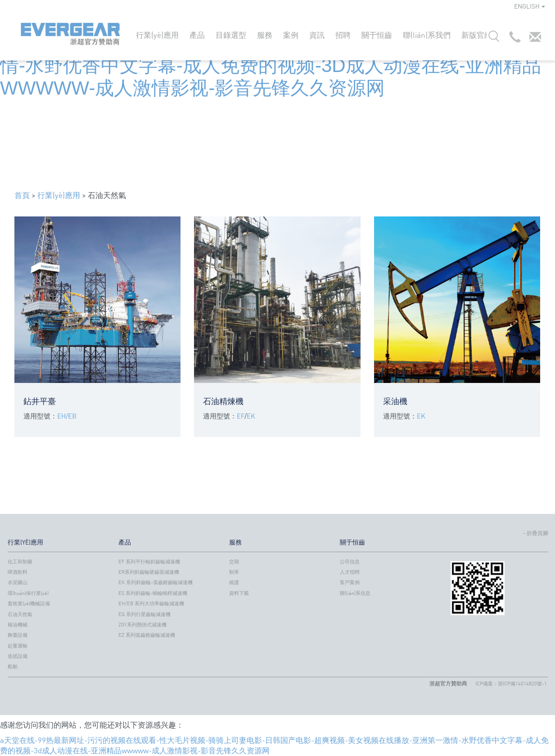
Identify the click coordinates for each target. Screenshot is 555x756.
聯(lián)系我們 (427, 35)
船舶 (13, 666)
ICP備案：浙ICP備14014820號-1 (511, 684)
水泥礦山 (18, 582)
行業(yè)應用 (157, 35)
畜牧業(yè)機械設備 (29, 603)
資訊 (317, 35)
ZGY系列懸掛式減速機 (142, 625)
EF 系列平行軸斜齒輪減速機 (149, 562)
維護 (234, 582)
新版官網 (477, 35)
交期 (234, 562)
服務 (265, 35)
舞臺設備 (18, 635)
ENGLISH (530, 6)
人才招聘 (350, 572)
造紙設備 (18, 656)
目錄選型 (231, 35)
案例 (291, 35)
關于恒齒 (377, 35)
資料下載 (239, 593)
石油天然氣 (20, 614)
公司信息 (350, 562)
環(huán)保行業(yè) (28, 593)
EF (241, 416)
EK (251, 416)
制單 (234, 572)
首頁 (22, 195)
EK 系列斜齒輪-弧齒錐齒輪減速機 (156, 582)
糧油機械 (18, 625)
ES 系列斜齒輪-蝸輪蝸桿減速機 (153, 593)
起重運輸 (18, 646)
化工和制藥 (20, 562)
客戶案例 (350, 582)
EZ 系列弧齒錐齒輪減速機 (147, 635)
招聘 (343, 35)
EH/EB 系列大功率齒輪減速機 (151, 603)
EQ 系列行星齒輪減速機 (144, 614)
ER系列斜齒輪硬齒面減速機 (149, 572)
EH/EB (67, 416)
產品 (197, 35)
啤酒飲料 (18, 572)
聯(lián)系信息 (355, 593)
